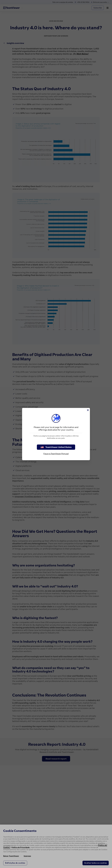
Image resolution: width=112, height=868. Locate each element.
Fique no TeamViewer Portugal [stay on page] (56, 454)
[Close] (88, 410)
